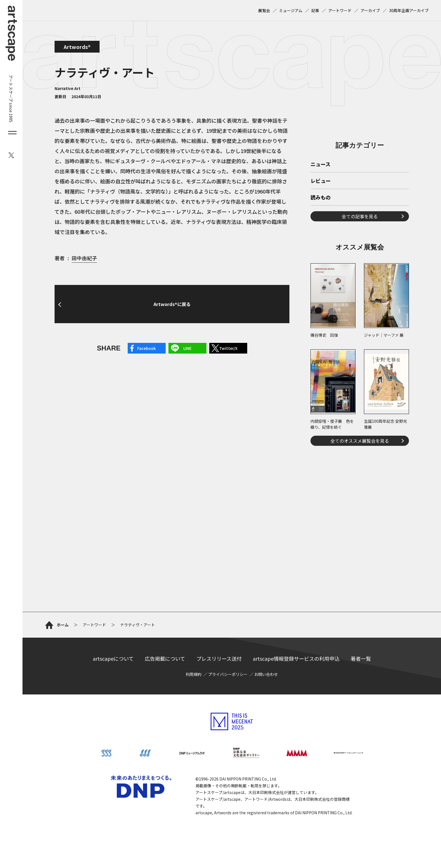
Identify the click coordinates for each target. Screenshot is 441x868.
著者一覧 (361, 658)
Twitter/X (228, 348)
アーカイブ (370, 10)
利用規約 (193, 674)
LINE (187, 348)
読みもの (321, 198)
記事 (315, 10)
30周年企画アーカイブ (409, 10)
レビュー (321, 181)
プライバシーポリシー (228, 674)
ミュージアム (291, 10)
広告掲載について (165, 658)
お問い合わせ (266, 674)
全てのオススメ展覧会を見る (360, 441)
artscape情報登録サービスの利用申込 (296, 658)
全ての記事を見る (360, 216)
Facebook (147, 348)
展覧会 (264, 10)
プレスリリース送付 (219, 658)
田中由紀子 (84, 258)
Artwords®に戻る (172, 304)
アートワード (340, 10)
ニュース (320, 165)
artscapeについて (113, 658)
